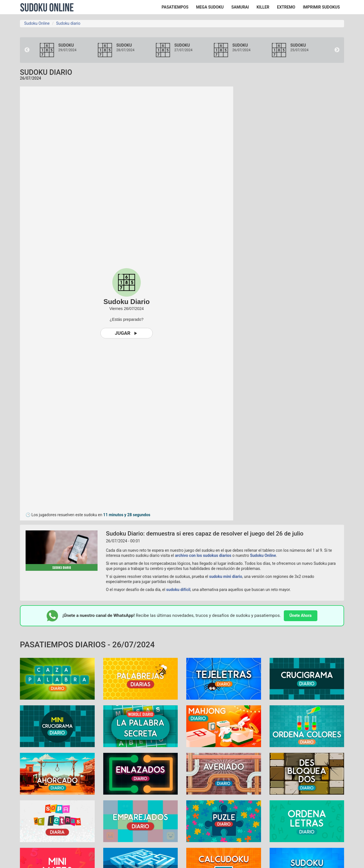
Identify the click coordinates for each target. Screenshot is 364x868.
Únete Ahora (301, 615)
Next (337, 50)
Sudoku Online (47, 7)
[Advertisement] (293, 172)
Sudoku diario (68, 23)
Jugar (127, 333)
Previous (27, 50)
